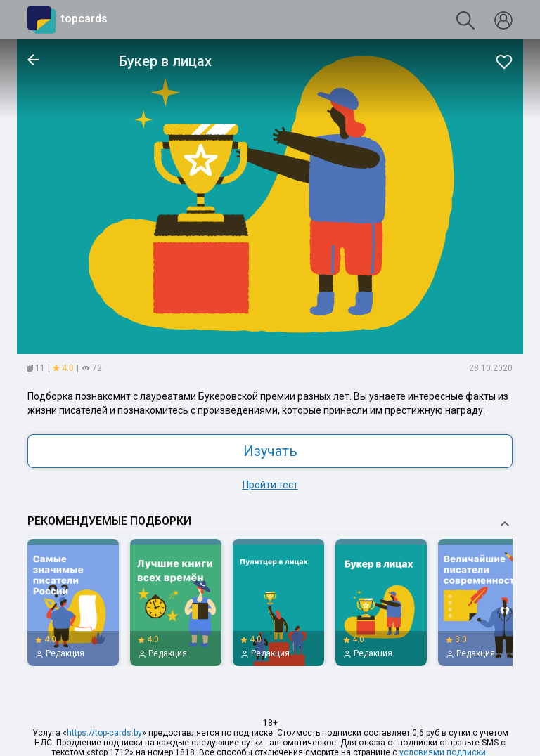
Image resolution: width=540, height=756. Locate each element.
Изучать (270, 451)
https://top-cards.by (104, 733)
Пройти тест (270, 485)
